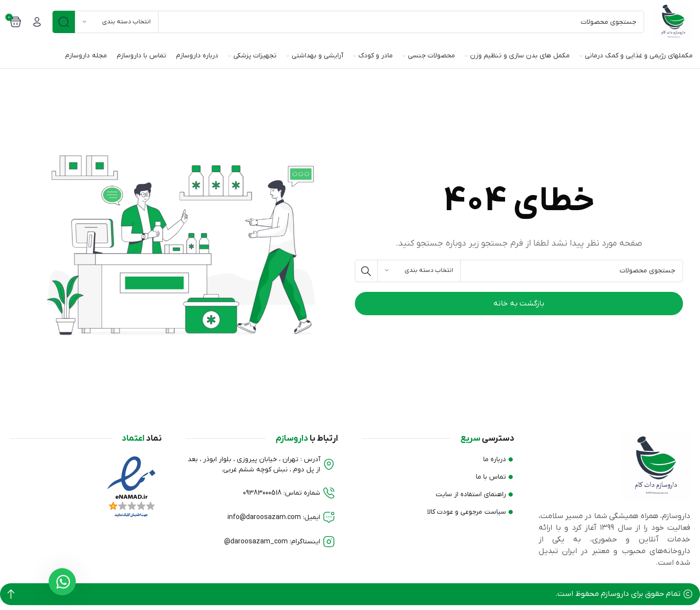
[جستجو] (348, 22)
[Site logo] (673, 21)
